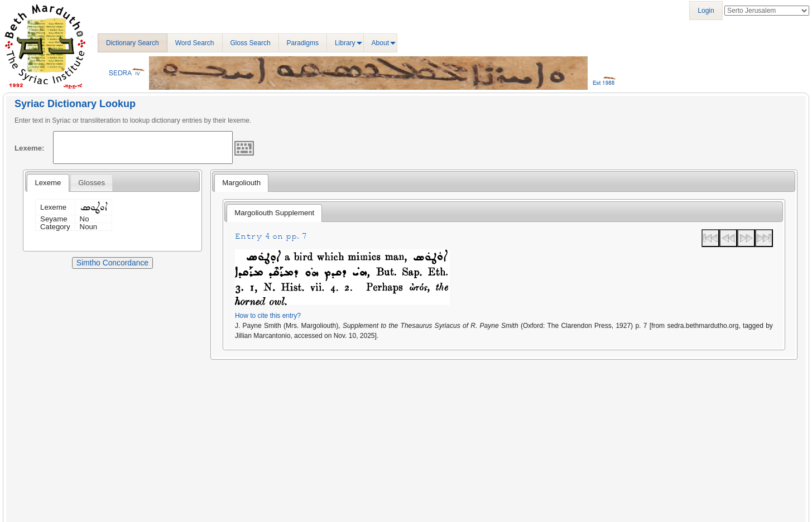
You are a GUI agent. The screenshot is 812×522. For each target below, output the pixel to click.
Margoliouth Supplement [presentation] (274, 213)
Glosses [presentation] (92, 183)
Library (345, 43)
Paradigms (303, 43)
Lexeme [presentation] (48, 183)
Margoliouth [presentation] (241, 183)
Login (706, 11)
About (380, 43)
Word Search (195, 43)
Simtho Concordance (112, 263)
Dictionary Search (133, 43)
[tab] (48, 183)
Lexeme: (30, 148)
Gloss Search (251, 43)
